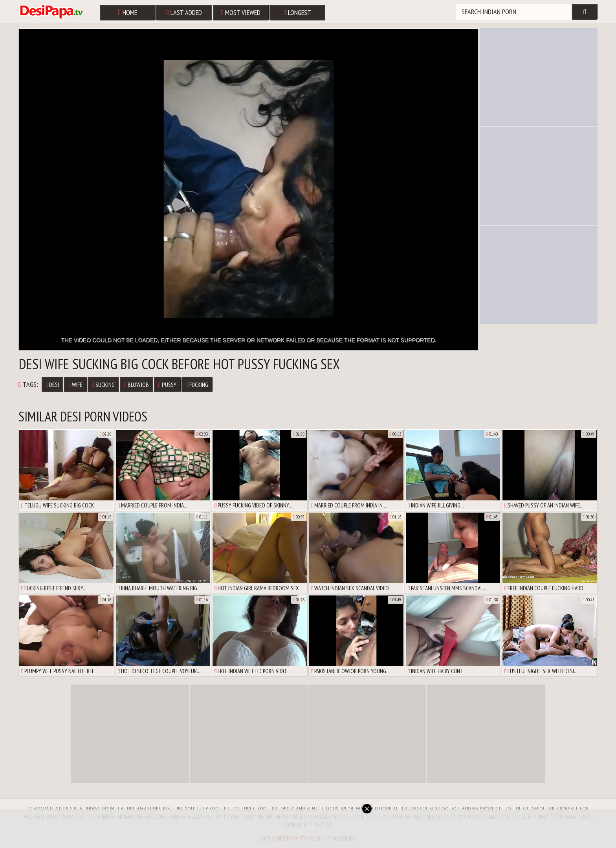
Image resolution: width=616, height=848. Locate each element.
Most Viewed (241, 12)
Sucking (103, 385)
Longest (297, 12)
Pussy (167, 385)
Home (128, 12)
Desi (53, 385)
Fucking (197, 385)
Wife (75, 385)
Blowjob (137, 385)
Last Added (184, 12)
